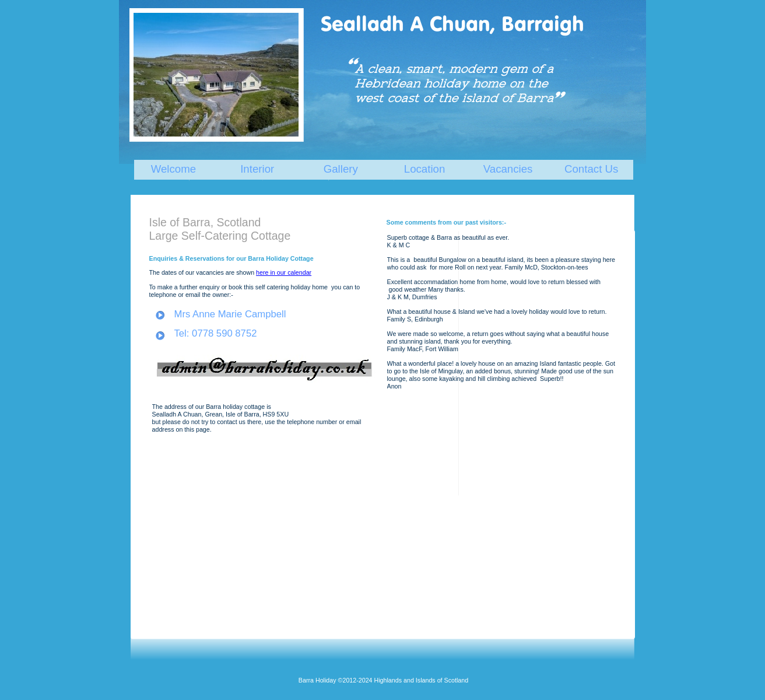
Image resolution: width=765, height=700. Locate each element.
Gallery (341, 169)
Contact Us (591, 169)
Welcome (173, 169)
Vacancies (508, 169)
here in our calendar (284, 272)
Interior (257, 169)
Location (425, 169)
